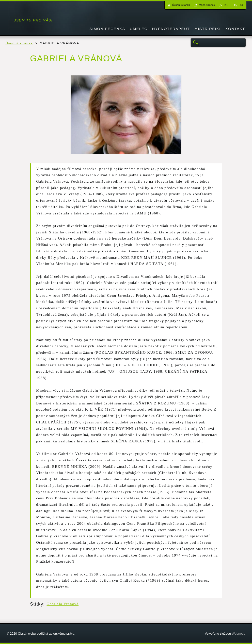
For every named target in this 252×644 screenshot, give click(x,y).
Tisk (241, 5)
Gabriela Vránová (63, 604)
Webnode (239, 634)
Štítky (37, 604)
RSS (226, 5)
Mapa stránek (207, 5)
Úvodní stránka (19, 43)
